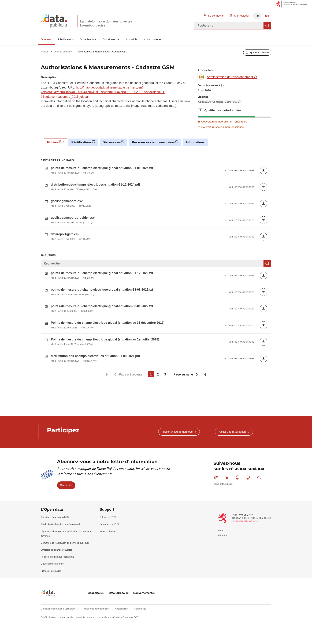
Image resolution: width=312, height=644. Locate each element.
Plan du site (140, 625)
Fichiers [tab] (55, 142)
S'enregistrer (242, 16)
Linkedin (227, 494)
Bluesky (217, 494)
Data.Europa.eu (119, 609)
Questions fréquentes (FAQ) (55, 533)
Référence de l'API (109, 540)
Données (46, 39)
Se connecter (216, 16)
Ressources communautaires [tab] (155, 142)
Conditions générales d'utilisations (59, 625)
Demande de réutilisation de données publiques (65, 559)
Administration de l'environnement (232, 77)
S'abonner (66, 501)
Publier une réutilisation (232, 448)
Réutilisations (66, 39)
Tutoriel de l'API (108, 533)
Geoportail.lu (96, 609)
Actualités (132, 39)
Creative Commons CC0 (126, 633)
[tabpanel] (156, 277)
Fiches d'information (51, 587)
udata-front (223, 551)
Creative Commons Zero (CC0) (220, 102)
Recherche (267, 26)
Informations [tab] (195, 142)
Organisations (88, 39)
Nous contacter (153, 39)
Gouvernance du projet (53, 580)
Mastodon (238, 494)
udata (220, 547)
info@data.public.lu (223, 500)
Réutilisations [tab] (83, 142)
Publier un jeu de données (177, 448)
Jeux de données (63, 52)
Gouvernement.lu (144, 609)
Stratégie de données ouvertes (57, 566)
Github (249, 494)
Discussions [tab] (113, 142)
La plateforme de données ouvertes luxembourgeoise (106, 23)
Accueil (45, 52)
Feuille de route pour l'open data (57, 573)
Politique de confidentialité (96, 625)
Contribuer (109, 39)
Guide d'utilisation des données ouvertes (62, 540)
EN (267, 16)
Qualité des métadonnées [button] (200, 110)
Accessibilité (122, 625)
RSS (260, 494)
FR (257, 16)
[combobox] (229, 26)
